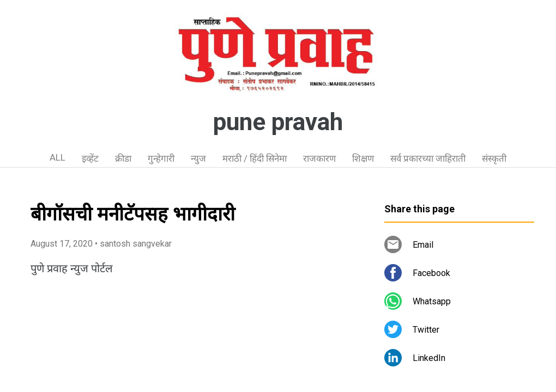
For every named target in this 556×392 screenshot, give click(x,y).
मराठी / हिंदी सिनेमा (255, 158)
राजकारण (319, 158)
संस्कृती (494, 158)
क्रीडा (123, 158)
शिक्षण (363, 158)
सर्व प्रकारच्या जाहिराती (428, 158)
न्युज (198, 158)
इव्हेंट (90, 158)
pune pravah (278, 122)
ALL (58, 157)
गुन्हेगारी (161, 158)
